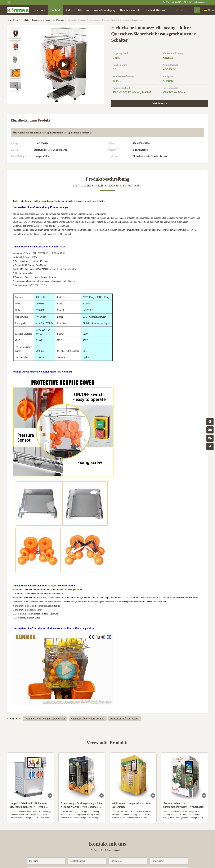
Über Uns (83, 10)
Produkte (56, 10)
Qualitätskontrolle (130, 10)
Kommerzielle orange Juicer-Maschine (48, 20)
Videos (69, 10)
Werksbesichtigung (104, 10)
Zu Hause (40, 10)
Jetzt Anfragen (160, 103)
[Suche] (197, 10)
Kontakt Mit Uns (155, 10)
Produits (25, 20)
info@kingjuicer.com (196, 2)
